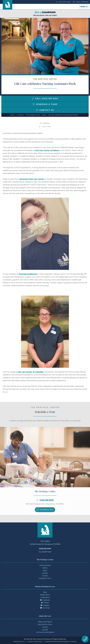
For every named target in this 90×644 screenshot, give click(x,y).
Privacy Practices (35, 642)
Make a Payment (81, 2)
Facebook (45, 600)
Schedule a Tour (45, 104)
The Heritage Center (33, 115)
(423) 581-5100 (47, 507)
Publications (45, 597)
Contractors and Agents (45, 632)
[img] (33, 98)
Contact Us (45, 110)
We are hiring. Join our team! (45, 14)
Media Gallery (45, 595)
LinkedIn (45, 605)
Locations (20, 115)
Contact (45, 576)
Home (12, 115)
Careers (45, 573)
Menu (84, 7)
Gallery (45, 568)
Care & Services (45, 565)
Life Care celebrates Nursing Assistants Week (63, 115)
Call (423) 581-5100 (45, 99)
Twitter (45, 603)
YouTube (45, 608)
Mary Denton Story (45, 624)
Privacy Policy (19, 642)
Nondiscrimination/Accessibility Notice (61, 642)
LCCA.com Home (63, 2)
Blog (44, 115)
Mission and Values (45, 622)
